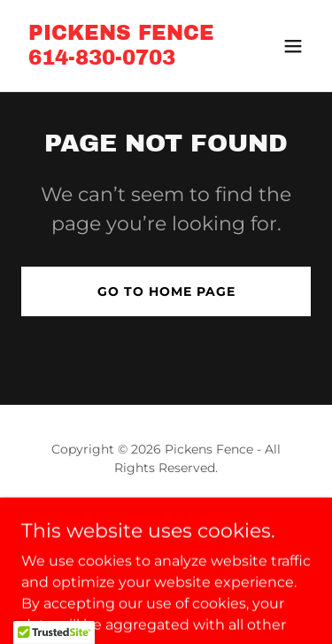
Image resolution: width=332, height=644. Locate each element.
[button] (293, 46)
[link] (121, 60)
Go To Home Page (166, 291)
